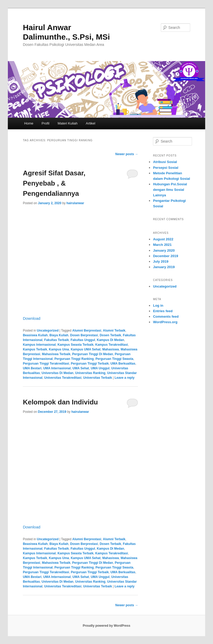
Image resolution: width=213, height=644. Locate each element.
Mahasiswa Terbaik (56, 354)
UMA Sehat (81, 368)
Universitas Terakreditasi (63, 378)
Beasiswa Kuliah (35, 335)
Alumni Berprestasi (87, 331)
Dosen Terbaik (110, 335)
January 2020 (164, 250)
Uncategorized (48, 331)
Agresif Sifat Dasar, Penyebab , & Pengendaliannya (54, 183)
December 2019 (165, 256)
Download (32, 318)
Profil (46, 123)
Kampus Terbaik (35, 349)
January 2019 (164, 267)
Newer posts (127, 154)
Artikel (90, 123)
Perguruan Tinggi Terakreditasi (46, 364)
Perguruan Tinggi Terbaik (90, 364)
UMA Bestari (32, 368)
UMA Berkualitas (123, 364)
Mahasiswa (111, 349)
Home (29, 123)
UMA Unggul (100, 368)
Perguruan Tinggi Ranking (74, 359)
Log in (158, 305)
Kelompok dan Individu (60, 402)
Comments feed (166, 316)
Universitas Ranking (90, 373)
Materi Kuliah (68, 123)
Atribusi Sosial (165, 162)
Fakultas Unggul (83, 340)
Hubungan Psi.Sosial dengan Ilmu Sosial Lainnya (170, 190)
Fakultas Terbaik (57, 340)
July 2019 (161, 261)
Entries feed (163, 311)
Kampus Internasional (39, 345)
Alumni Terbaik (114, 331)
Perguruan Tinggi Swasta (114, 359)
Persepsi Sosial (166, 168)
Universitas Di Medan (58, 373)
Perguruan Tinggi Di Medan (93, 354)
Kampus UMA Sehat (86, 349)
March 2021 (162, 245)
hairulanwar (75, 203)
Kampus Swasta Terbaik (75, 345)
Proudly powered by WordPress (106, 626)
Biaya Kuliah (59, 335)
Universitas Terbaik (98, 378)
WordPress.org (165, 322)
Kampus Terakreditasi (112, 345)
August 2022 (163, 239)
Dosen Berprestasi (84, 335)
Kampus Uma (59, 349)
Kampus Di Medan (110, 340)
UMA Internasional (57, 368)
